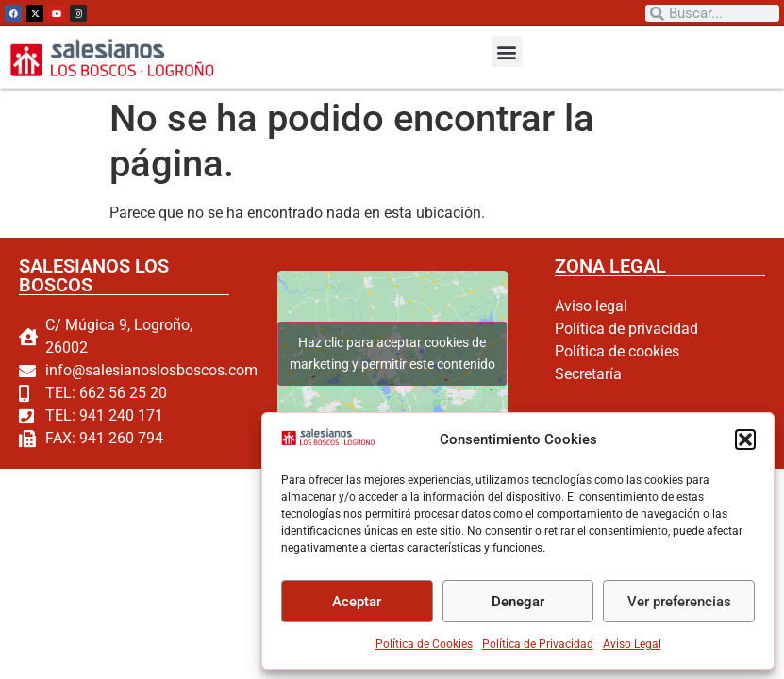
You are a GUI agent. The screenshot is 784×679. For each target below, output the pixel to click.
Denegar (518, 602)
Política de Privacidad (538, 644)
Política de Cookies (424, 644)
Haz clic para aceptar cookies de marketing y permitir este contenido (392, 353)
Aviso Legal (632, 644)
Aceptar (357, 602)
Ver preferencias (679, 602)
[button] (745, 439)
